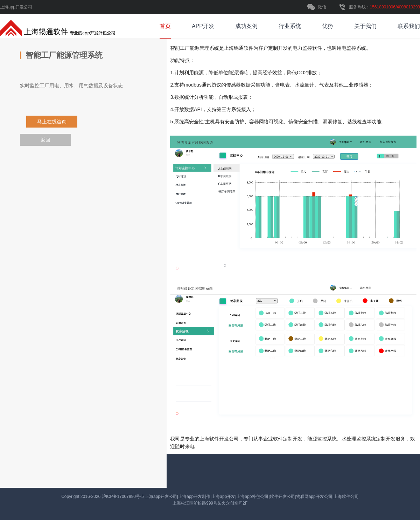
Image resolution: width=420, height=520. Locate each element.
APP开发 (203, 26)
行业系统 (290, 26)
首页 (165, 26)
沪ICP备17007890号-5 (123, 497)
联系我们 (409, 26)
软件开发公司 (219, 439)
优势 (328, 26)
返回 (45, 140)
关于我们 (365, 26)
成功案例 (246, 26)
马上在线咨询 (52, 122)
